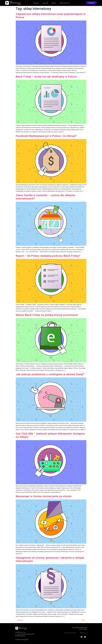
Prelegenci (36, 3)
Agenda (54, 3)
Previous (19, 620)
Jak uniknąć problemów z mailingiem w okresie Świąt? (50, 374)
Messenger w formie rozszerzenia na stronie (44, 496)
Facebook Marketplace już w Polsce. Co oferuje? (46, 136)
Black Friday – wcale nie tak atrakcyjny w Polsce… (47, 77)
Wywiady (45, 3)
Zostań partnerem (65, 3)
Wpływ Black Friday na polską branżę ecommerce (47, 315)
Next (84, 620)
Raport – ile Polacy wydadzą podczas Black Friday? (48, 256)
